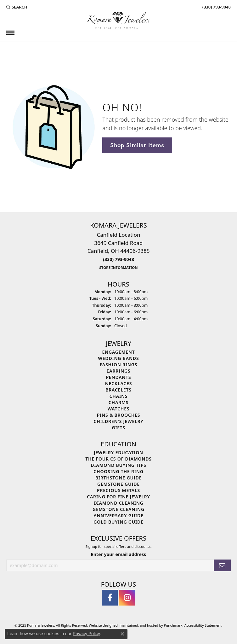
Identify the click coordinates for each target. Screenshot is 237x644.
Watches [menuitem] (119, 409)
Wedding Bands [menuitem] (119, 358)
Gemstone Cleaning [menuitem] (118, 509)
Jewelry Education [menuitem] (118, 453)
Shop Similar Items (137, 145)
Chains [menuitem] (119, 396)
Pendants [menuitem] (118, 377)
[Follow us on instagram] (127, 598)
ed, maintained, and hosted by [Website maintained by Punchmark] (139, 626)
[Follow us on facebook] (110, 598)
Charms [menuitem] (118, 402)
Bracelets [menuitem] (118, 390)
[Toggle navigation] (10, 33)
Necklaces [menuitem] (118, 383)
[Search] (17, 7)
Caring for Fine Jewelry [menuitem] (118, 497)
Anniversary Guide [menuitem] (118, 516)
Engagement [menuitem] (118, 352)
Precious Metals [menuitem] (118, 490)
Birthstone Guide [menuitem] (119, 478)
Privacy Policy (86, 634)
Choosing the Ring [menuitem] (118, 471)
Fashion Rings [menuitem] (118, 365)
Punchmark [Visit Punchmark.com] (173, 626)
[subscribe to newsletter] (222, 566)
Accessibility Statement (203, 626)
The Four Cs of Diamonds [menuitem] (118, 459)
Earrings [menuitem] (119, 371)
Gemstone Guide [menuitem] (118, 484)
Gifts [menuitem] (118, 428)
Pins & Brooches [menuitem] (119, 415)
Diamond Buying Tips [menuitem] (118, 465)
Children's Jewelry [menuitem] (118, 421)
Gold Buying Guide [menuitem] (118, 522)
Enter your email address (118, 554)
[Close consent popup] (122, 634)
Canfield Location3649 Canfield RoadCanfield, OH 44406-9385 (119, 251)
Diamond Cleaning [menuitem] (119, 503)
